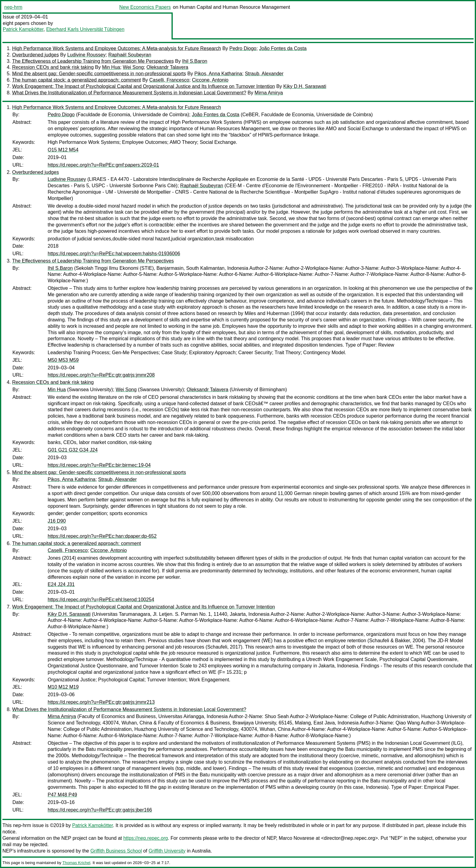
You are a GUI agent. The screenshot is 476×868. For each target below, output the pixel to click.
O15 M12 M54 (63, 150)
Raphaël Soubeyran (130, 55)
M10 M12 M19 (63, 687)
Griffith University (167, 851)
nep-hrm (13, 7)
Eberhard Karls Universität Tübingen (85, 29)
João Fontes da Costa (283, 48)
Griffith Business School (116, 851)
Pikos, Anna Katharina (218, 74)
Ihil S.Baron (195, 61)
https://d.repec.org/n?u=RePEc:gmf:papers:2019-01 (103, 165)
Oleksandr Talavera (168, 67)
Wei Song (133, 67)
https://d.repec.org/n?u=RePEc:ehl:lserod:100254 (101, 600)
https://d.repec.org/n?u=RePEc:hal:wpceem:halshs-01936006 (114, 254)
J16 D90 (57, 521)
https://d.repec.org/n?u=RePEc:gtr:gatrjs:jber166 (100, 810)
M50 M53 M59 (63, 360)
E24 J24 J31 (61, 584)
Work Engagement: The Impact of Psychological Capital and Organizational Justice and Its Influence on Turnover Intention (144, 86)
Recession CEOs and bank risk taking (53, 67)
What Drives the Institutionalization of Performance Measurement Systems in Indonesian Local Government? (129, 93)
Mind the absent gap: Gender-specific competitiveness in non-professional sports (99, 74)
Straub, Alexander (264, 74)
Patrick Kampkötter (23, 29)
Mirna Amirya (269, 93)
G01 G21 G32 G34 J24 (73, 450)
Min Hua (111, 67)
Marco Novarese (296, 838)
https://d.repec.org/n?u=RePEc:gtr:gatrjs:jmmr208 (101, 375)
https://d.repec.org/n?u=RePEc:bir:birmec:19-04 (99, 465)
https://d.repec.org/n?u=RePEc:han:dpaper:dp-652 (102, 536)
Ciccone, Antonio (210, 80)
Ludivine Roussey (86, 55)
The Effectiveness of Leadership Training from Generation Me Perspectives (93, 61)
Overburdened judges (36, 55)
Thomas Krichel (76, 863)
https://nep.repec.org (146, 838)
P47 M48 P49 (62, 795)
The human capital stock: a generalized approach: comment (76, 80)
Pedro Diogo (243, 48)
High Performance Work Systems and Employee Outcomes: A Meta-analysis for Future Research (117, 48)
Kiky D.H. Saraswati (305, 86)
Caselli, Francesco (169, 80)
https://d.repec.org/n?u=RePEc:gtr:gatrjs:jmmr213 (101, 702)
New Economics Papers (145, 7)
